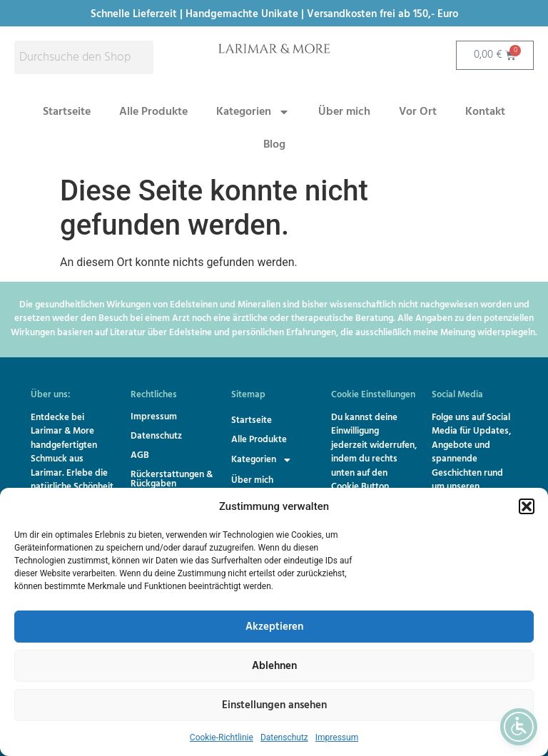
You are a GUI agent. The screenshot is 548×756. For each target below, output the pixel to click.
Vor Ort (418, 112)
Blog (274, 145)
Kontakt (485, 112)
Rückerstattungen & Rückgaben (172, 479)
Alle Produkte (153, 112)
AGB (140, 455)
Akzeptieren (274, 627)
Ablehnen (274, 666)
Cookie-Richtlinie (222, 737)
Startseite (67, 112)
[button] (527, 506)
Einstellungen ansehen (274, 705)
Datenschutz (284, 737)
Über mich (344, 112)
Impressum (337, 737)
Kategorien (253, 112)
